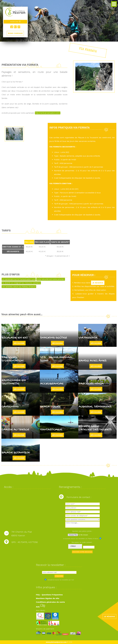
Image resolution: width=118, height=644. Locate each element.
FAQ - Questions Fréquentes (49, 595)
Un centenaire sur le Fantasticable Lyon (19, 279)
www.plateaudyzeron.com (56, 642)
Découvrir (19, 343)
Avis (41, 607)
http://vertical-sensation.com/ (48, 113)
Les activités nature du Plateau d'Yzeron (19, 287)
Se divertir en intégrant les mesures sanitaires (21, 283)
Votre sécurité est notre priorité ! (51, 279)
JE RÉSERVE (98, 283)
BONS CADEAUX (15, 33)
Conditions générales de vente (50, 602)
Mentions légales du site (48, 598)
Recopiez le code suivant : (82, 542)
